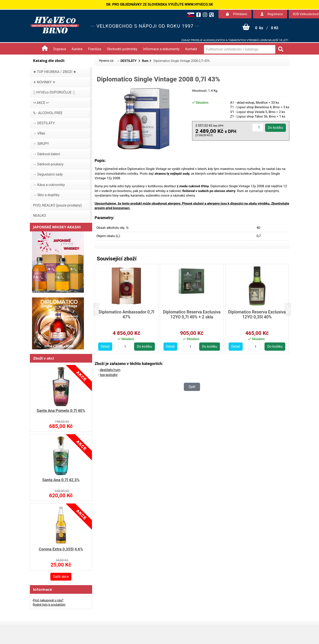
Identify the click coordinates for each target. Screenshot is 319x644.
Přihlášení (237, 14)
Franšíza (95, 49)
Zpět (192, 387)
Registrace (272, 14)
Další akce (61, 577)
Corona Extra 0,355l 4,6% (61, 549)
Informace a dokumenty (161, 49)
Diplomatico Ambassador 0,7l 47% (127, 315)
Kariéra (77, 49)
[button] (100, 309)
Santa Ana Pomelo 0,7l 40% (61, 411)
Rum (145, 61)
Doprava (60, 49)
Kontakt (191, 49)
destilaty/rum (110, 370)
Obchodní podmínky (122, 49)
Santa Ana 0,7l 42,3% (61, 480)
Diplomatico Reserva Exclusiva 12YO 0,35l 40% (257, 315)
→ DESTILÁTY (127, 61)
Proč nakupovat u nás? (48, 600)
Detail (105, 346)
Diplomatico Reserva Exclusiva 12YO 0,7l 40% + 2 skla (192, 315)
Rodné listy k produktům (49, 605)
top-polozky (109, 375)
